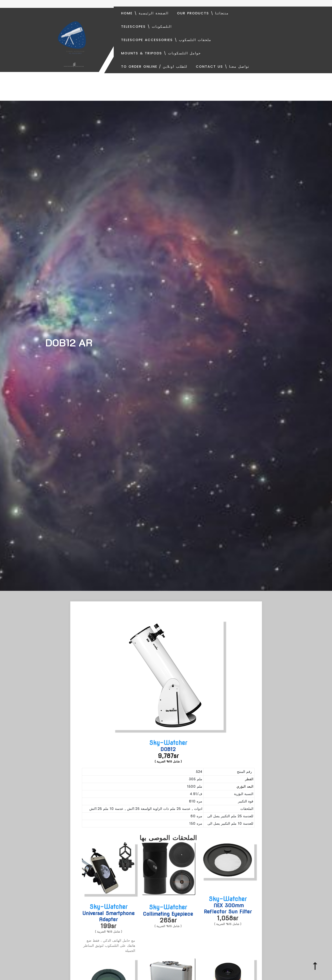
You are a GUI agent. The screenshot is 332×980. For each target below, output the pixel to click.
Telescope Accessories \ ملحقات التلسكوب (166, 40)
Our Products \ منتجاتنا (203, 13)
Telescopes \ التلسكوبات (146, 27)
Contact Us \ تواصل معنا (223, 67)
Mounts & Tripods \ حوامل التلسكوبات (161, 53)
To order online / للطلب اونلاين (154, 67)
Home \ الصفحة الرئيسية (145, 13)
